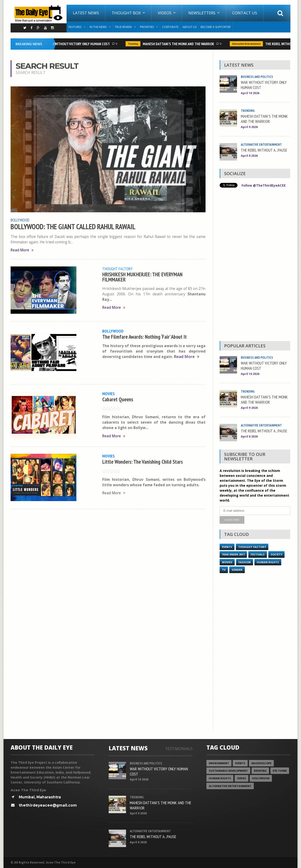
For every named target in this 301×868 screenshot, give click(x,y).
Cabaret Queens (118, 399)
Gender (237, 569)
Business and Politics (257, 77)
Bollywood (20, 220)
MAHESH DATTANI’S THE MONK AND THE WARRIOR (180, 44)
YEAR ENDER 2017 (233, 554)
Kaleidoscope (261, 763)
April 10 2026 (250, 93)
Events (227, 547)
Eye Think (280, 770)
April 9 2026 (249, 127)
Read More (22, 250)
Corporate (170, 27)
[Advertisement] (255, 265)
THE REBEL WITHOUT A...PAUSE (264, 150)
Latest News (86, 13)
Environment (219, 763)
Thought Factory (117, 269)
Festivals (258, 554)
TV (224, 569)
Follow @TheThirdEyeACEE (264, 185)
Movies (109, 394)
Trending (134, 44)
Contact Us (245, 13)
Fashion (245, 562)
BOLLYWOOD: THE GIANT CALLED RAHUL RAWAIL (73, 227)
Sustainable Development (228, 770)
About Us (190, 27)
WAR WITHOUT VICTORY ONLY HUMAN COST (80, 44)
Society (276, 554)
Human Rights (268, 562)
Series (242, 778)
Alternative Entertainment (248, 44)
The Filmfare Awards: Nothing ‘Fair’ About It (145, 337)
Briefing (260, 770)
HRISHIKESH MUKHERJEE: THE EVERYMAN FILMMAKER (142, 277)
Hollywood (261, 778)
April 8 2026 (249, 156)
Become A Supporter (216, 27)
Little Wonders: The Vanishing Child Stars (143, 462)
